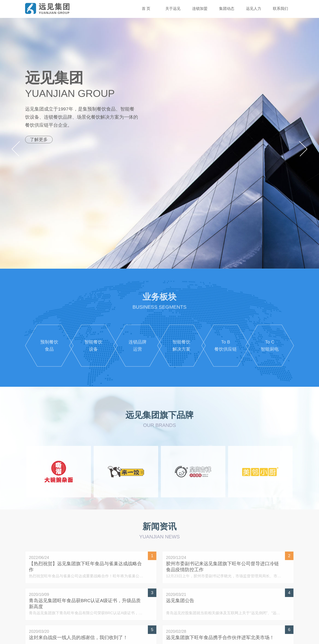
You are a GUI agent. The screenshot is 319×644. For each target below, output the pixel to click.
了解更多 (40, 140)
